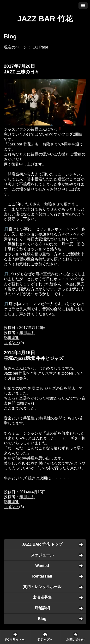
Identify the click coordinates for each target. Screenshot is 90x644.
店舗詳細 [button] (42, 608)
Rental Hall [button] (42, 576)
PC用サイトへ (15, 640)
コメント (12, 343)
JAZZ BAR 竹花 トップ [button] (42, 544)
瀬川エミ (27, 333)
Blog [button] (42, 619)
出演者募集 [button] (42, 597)
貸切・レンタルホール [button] (42, 587)
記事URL (12, 338)
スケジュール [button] (42, 555)
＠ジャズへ (45, 640)
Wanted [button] (42, 566)
